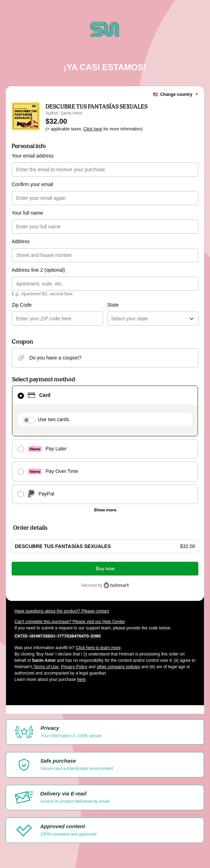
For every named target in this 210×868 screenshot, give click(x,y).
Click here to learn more (98, 648)
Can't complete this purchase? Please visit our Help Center (70, 622)
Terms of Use (46, 667)
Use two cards (53, 419)
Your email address (33, 156)
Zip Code (22, 305)
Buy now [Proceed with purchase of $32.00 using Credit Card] (105, 569)
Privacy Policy (74, 667)
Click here (93, 129)
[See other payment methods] (105, 510)
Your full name (27, 213)
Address (21, 241)
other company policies (118, 667)
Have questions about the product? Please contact (62, 611)
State (113, 305)
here (81, 679)
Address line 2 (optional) (38, 270)
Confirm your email (32, 184)
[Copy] (58, 636)
